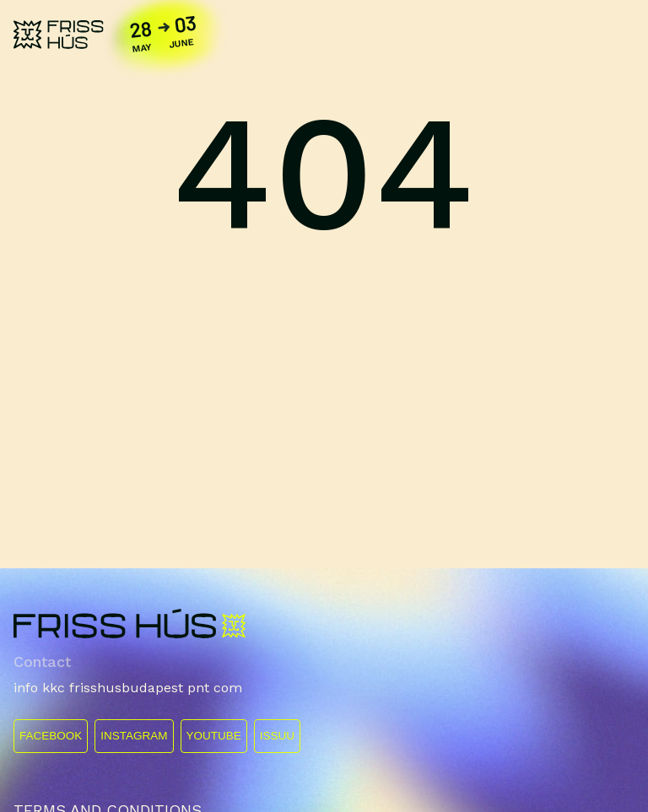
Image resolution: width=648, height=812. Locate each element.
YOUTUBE (214, 736)
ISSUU (277, 736)
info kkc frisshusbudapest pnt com (128, 688)
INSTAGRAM (134, 736)
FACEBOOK (51, 736)
